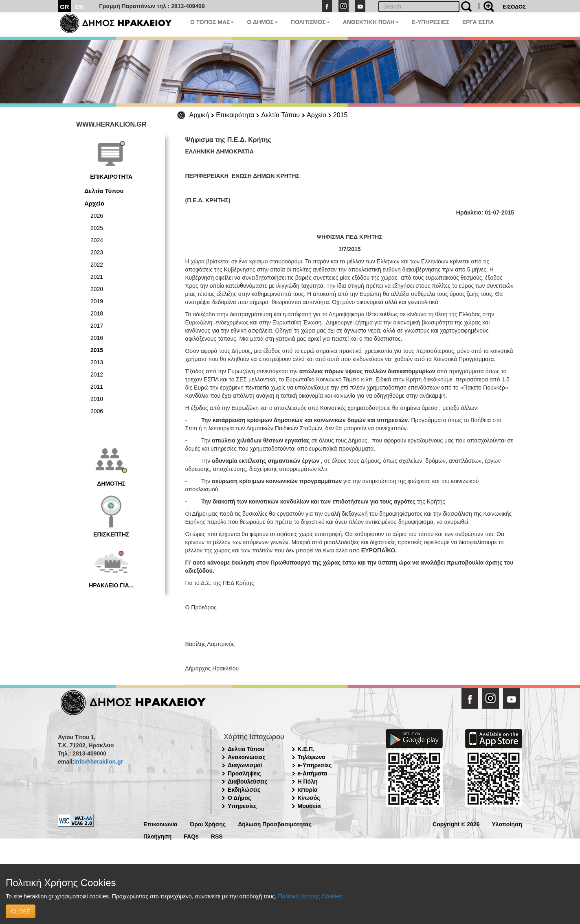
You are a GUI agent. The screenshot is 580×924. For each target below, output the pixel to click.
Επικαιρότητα (235, 115)
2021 (97, 277)
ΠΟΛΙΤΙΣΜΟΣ (310, 22)
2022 (97, 265)
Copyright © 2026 (456, 824)
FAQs (191, 836)
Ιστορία (308, 790)
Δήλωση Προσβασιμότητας (275, 824)
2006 (97, 411)
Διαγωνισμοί (245, 765)
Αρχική (199, 115)
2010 (97, 399)
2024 (97, 240)
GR (65, 7)
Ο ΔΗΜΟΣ (262, 22)
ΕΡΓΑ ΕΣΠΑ (478, 22)
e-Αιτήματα (313, 773)
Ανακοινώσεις (247, 757)
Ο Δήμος (239, 798)
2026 (97, 216)
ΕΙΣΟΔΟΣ (514, 7)
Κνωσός (309, 798)
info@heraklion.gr (98, 762)
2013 (97, 362)
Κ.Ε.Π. (306, 749)
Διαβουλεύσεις (248, 782)
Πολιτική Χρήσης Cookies (310, 896)
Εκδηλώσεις (244, 790)
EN (80, 7)
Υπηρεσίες (242, 806)
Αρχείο (316, 115)
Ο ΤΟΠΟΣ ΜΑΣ (212, 22)
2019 (97, 301)
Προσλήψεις (244, 773)
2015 (341, 115)
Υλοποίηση (507, 824)
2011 (97, 387)
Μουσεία (309, 806)
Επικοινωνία (160, 824)
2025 (97, 228)
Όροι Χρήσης (208, 824)
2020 (97, 289)
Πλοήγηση (157, 836)
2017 (97, 326)
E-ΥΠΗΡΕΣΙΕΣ (431, 22)
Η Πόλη (308, 782)
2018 (97, 313)
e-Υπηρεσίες (315, 765)
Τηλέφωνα (312, 757)
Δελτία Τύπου (280, 115)
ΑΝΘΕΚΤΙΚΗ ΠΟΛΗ (371, 22)
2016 (97, 338)
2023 (97, 252)
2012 (97, 374)
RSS (217, 836)
